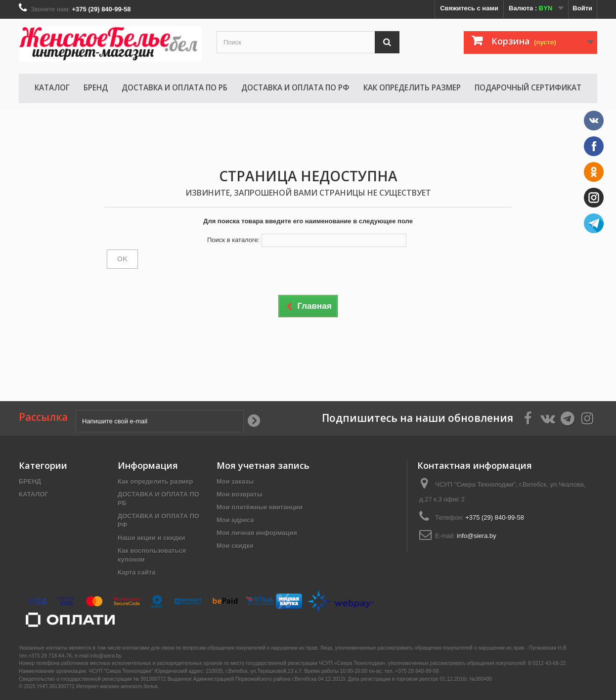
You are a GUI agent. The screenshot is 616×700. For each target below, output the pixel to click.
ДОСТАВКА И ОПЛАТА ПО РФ (295, 87)
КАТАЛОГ (52, 87)
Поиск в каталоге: (233, 240)
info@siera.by (477, 536)
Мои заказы (235, 481)
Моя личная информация (257, 533)
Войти (582, 8)
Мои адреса (235, 520)
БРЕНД (96, 87)
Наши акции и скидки (151, 538)
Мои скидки (235, 546)
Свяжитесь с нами (469, 8)
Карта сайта (137, 572)
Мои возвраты (240, 494)
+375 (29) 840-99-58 (495, 517)
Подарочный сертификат (528, 87)
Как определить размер (412, 87)
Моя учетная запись (263, 465)
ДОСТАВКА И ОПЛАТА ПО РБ (175, 87)
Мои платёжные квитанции (260, 507)
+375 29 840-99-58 (417, 671)
